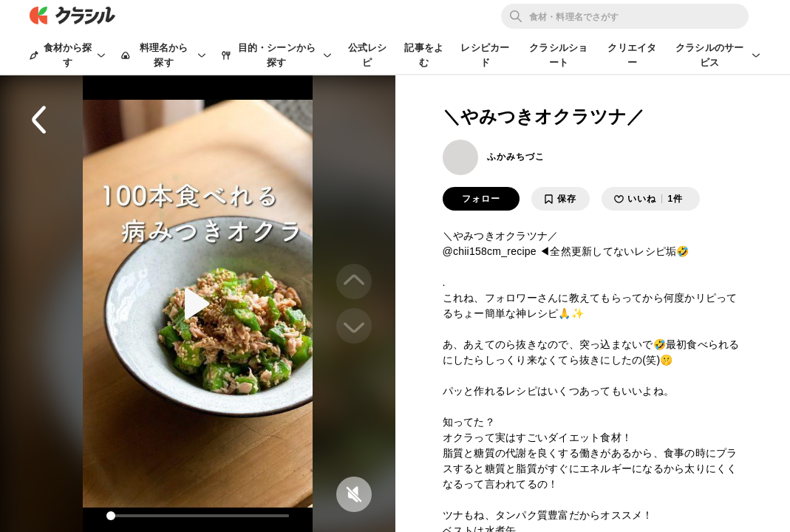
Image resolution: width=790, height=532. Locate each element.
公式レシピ (368, 55)
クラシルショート (558, 55)
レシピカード (485, 55)
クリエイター (632, 55)
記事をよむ (424, 55)
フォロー (481, 199)
